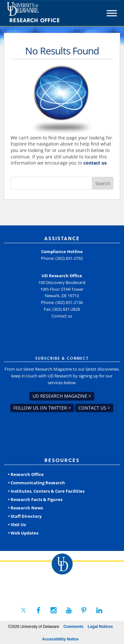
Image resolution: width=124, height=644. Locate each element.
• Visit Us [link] (17, 525)
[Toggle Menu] (112, 13)
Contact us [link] (62, 316)
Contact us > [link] (94, 408)
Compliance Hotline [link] (62, 251)
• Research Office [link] (26, 474)
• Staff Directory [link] (25, 516)
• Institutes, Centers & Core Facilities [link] (46, 491)
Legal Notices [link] (100, 627)
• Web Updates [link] (23, 533)
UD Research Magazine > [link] (62, 396)
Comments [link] (73, 627)
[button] (103, 183)
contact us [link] (95, 163)
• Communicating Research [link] (37, 483)
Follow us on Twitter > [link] (42, 408)
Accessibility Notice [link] (60, 639)
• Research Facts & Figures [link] (35, 499)
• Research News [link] (25, 508)
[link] (45, 13)
